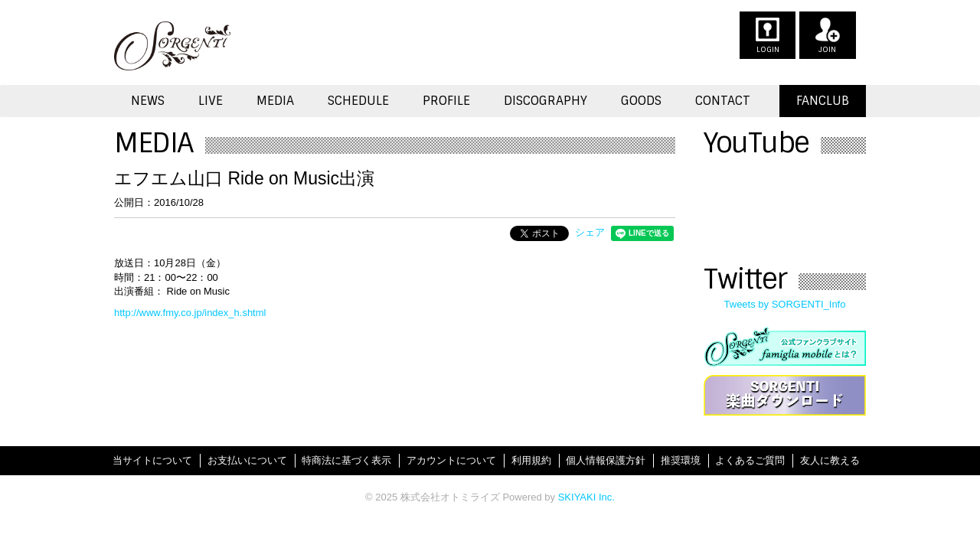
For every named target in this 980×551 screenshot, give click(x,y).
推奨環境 (681, 460)
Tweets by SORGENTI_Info (785, 304)
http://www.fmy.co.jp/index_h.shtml (190, 313)
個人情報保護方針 (606, 460)
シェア (590, 232)
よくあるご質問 (750, 460)
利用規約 (531, 460)
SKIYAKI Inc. (586, 497)
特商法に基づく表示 (346, 460)
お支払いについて (247, 460)
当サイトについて (152, 460)
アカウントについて (451, 460)
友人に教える (830, 460)
